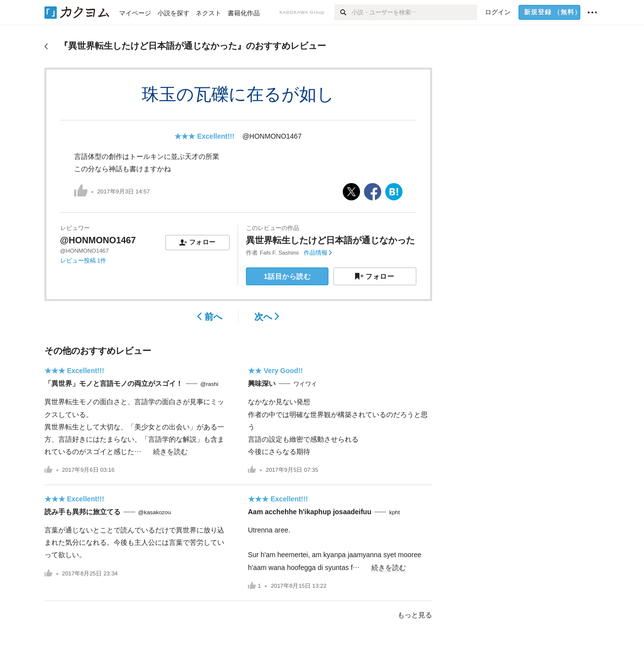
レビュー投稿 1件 (83, 261)
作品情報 (318, 253)
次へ (267, 317)
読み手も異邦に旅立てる (82, 512)
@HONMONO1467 (272, 136)
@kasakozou (155, 512)
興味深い (262, 383)
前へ (210, 317)
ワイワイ (305, 384)
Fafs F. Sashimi (279, 253)
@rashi (210, 384)
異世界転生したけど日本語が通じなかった (330, 240)
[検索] (343, 12)
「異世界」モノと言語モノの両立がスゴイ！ (114, 383)
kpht (395, 512)
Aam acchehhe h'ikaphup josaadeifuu (310, 512)
